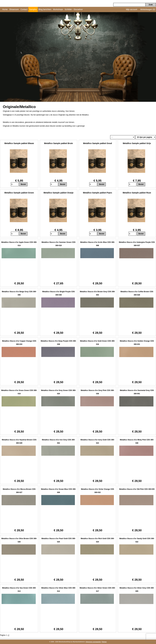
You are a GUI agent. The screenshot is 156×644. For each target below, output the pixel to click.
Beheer (104, 642)
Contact (24, 9)
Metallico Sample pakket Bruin (58, 143)
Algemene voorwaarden (93, 642)
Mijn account (132, 9)
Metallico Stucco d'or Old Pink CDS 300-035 (137, 489)
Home (5, 9)
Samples (33, 9)
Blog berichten (45, 9)
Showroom (14, 9)
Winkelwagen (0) (148, 9)
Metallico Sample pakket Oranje (58, 193)
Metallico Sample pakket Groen (19, 193)
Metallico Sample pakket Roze (137, 193)
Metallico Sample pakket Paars (97, 193)
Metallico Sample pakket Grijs (137, 143)
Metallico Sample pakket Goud (97, 143)
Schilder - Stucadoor (74, 9)
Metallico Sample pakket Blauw (19, 143)
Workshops (58, 9)
